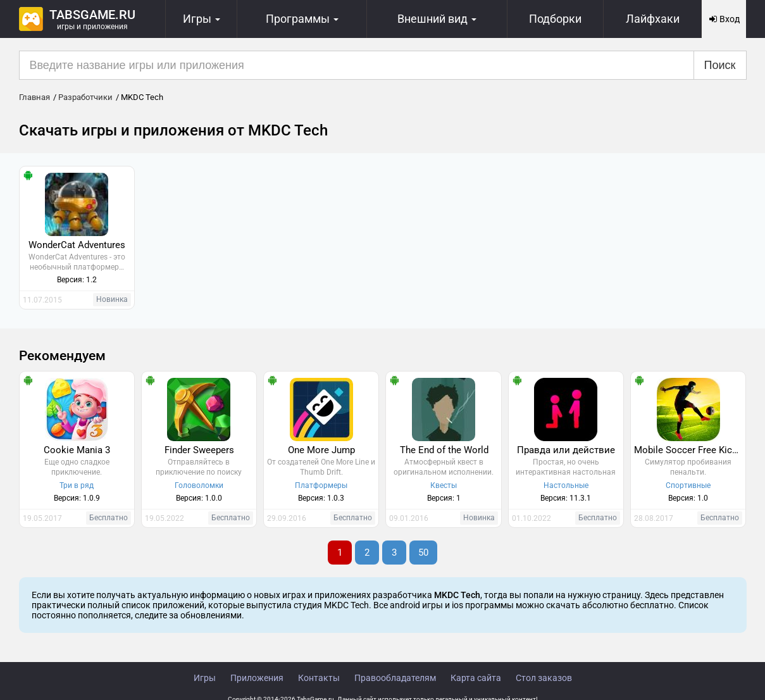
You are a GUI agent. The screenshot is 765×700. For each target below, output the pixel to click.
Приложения (257, 678)
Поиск (720, 65)
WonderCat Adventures (77, 245)
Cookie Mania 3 (77, 450)
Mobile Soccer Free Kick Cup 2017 (690, 450)
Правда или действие (566, 450)
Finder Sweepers (199, 450)
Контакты (319, 678)
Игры (205, 678)
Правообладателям (395, 678)
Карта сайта (476, 678)
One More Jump (321, 450)
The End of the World (444, 450)
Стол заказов (544, 678)
